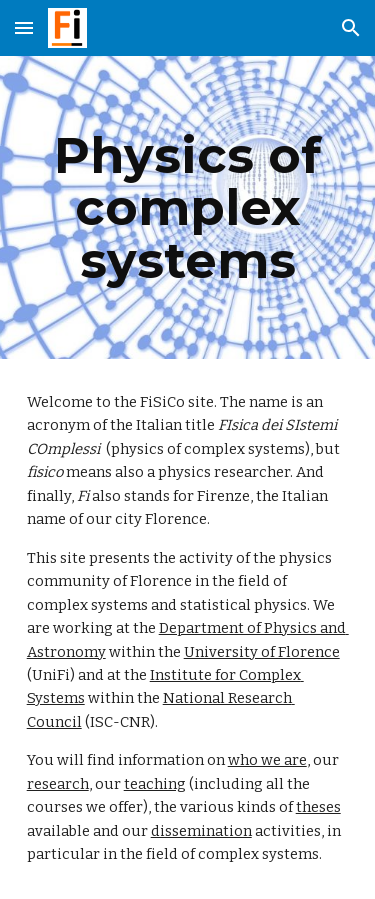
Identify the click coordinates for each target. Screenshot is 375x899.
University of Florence (262, 652)
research (58, 784)
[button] (24, 27)
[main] (188, 207)
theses (318, 807)
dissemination (201, 831)
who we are (267, 760)
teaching (155, 784)
